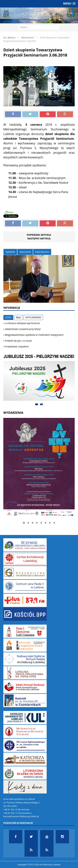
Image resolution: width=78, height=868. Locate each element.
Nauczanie (25, 252)
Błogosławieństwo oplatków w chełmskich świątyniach (34, 335)
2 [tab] (41, 404)
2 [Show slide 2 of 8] (28, 523)
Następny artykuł (39, 238)
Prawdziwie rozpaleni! (17, 346)
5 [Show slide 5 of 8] (41, 523)
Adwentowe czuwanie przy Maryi (23, 329)
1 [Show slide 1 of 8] (24, 523)
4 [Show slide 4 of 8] (37, 523)
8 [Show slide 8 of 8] (54, 523)
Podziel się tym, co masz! (19, 341)
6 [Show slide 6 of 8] (45, 523)
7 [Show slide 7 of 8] (50, 523)
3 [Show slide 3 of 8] (32, 523)
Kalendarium (42, 252)
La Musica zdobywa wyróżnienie (22, 323)
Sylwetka (10, 252)
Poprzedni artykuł (39, 235)
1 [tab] (37, 404)
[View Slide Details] (39, 378)
